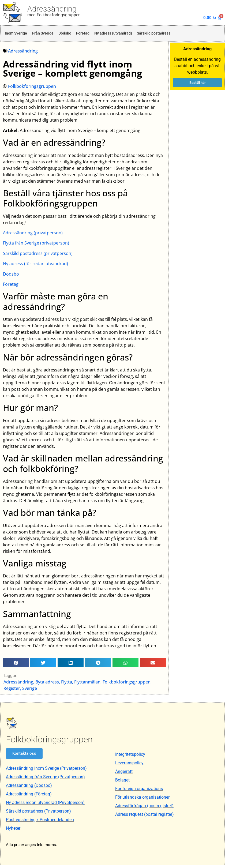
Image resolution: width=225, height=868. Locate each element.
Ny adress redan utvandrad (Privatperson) (45, 805)
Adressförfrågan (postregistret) (144, 808)
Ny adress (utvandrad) (125, 35)
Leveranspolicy (129, 766)
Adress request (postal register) (145, 817)
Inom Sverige (16, 35)
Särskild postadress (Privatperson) (38, 814)
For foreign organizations (139, 791)
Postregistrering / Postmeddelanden (40, 822)
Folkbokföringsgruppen (127, 684)
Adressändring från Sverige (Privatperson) (45, 779)
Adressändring (52, 9)
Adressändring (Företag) (29, 797)
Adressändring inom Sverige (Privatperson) (46, 771)
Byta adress (47, 684)
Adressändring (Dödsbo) (29, 788)
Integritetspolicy (130, 757)
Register (12, 691)
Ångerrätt (124, 774)
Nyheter (13, 831)
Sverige (30, 691)
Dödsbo (71, 35)
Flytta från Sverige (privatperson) (36, 246)
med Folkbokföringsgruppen (54, 15)
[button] (16, 665)
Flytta (67, 684)
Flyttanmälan (88, 684)
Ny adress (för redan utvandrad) (36, 266)
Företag (91, 35)
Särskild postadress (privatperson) (38, 256)
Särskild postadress (172, 35)
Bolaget (122, 783)
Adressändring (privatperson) (33, 235)
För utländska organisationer (142, 800)
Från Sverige (46, 35)
